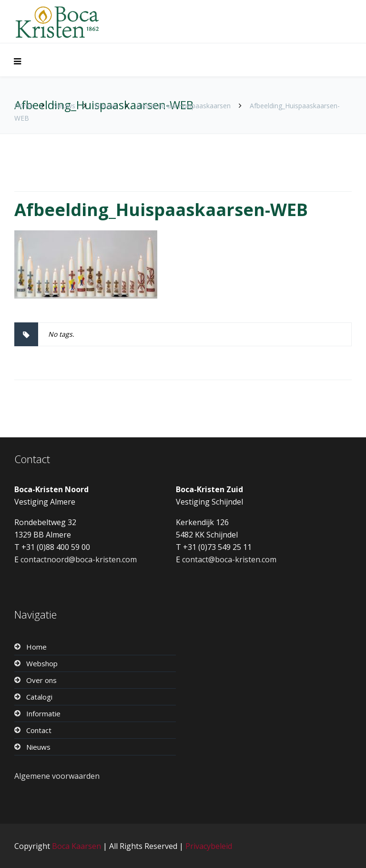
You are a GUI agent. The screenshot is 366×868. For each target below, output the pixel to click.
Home (24, 106)
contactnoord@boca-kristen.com (79, 559)
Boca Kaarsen (76, 846)
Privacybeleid (209, 846)
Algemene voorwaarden (57, 776)
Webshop (42, 663)
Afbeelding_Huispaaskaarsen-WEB (161, 210)
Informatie (43, 713)
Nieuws (64, 106)
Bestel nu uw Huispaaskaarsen (183, 106)
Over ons (41, 680)
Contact (39, 730)
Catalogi (39, 697)
